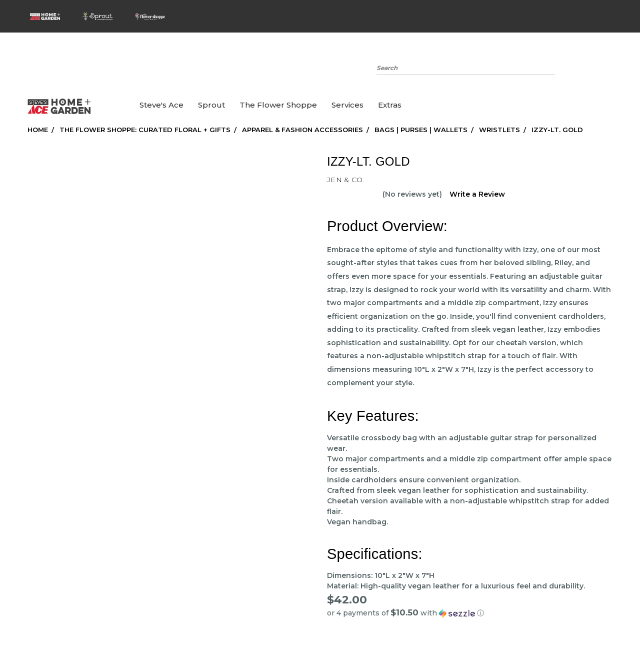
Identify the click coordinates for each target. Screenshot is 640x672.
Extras (390, 105)
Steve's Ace (161, 105)
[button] (470, 613)
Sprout (211, 105)
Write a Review (477, 194)
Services (347, 105)
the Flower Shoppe (278, 105)
